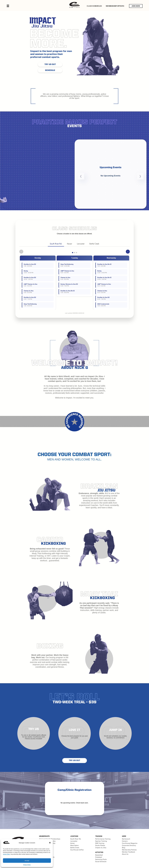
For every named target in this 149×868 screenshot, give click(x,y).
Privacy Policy (27, 865)
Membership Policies (129, 850)
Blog (124, 848)
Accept (27, 861)
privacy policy (6, 854)
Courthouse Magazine (130, 843)
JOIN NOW (136, 6)
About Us (125, 854)
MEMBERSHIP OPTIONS (115, 6)
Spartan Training (101, 841)
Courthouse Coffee (77, 850)
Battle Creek (94, 244)
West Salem (74, 846)
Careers (125, 841)
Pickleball (99, 857)
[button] (50, 843)
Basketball (99, 855)
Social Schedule (101, 862)
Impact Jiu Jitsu (101, 848)
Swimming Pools (101, 859)
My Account (126, 839)
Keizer (69, 244)
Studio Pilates (100, 846)
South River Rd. (56, 244)
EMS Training (100, 843)
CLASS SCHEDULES (94, 6)
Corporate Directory (129, 846)
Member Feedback (128, 852)
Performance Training (103, 839)
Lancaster (81, 244)
